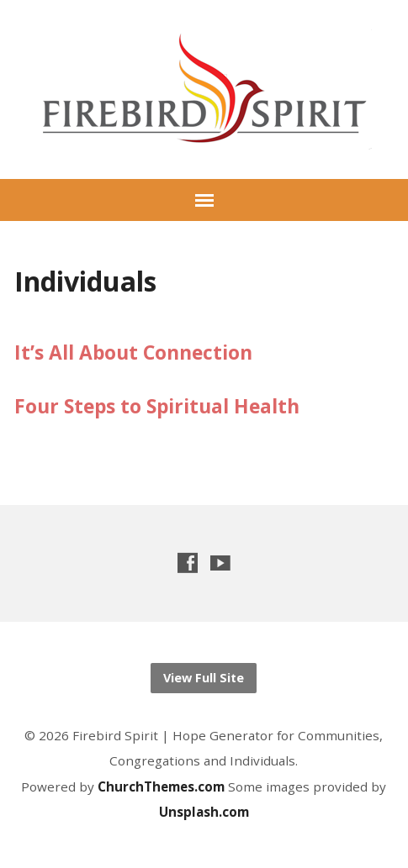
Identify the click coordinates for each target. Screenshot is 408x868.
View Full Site (204, 678)
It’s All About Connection (133, 352)
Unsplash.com (204, 812)
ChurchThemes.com (163, 786)
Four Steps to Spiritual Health (157, 406)
